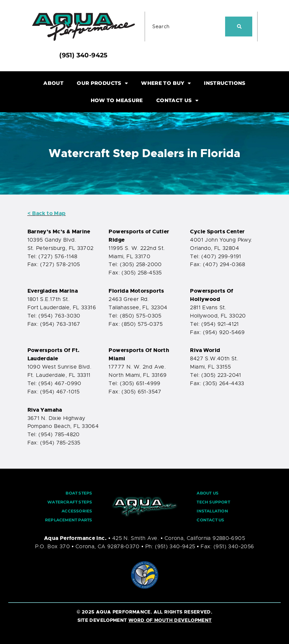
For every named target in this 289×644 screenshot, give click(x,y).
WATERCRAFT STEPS (70, 502)
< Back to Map (47, 213)
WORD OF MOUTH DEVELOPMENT (170, 620)
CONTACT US (177, 101)
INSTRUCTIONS (225, 83)
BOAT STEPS (79, 493)
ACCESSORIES (77, 511)
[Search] (239, 27)
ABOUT (53, 83)
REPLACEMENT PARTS (69, 520)
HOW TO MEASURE (117, 100)
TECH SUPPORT (213, 502)
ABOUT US (208, 493)
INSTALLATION (212, 511)
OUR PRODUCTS (102, 83)
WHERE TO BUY (166, 83)
